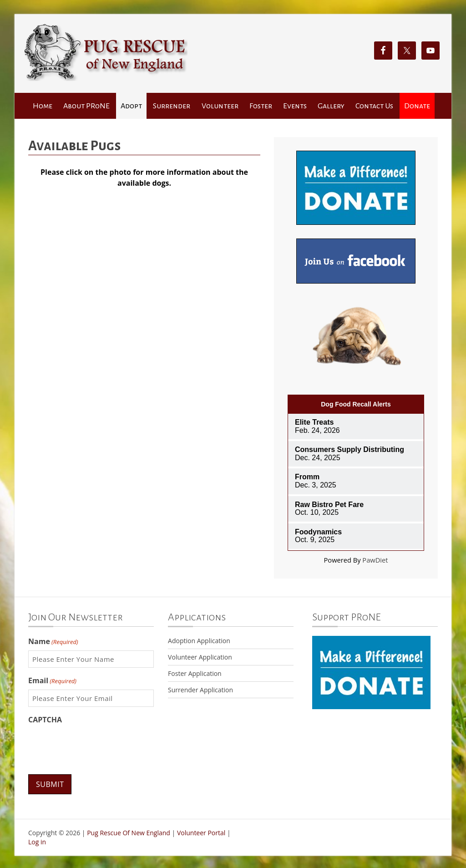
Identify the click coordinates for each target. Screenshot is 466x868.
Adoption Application (199, 641)
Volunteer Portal (201, 832)
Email (52, 681)
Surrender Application (200, 690)
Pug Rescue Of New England (129, 832)
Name (53, 642)
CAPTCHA (45, 720)
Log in (37, 840)
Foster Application (195, 673)
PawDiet (375, 560)
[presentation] (97, 746)
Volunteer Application (200, 657)
